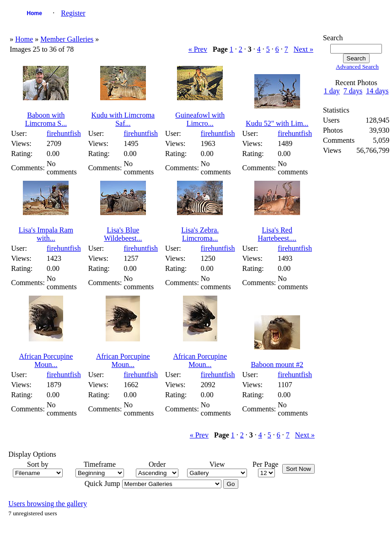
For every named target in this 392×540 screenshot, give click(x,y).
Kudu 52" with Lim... (277, 123)
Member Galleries (67, 39)
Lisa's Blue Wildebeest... (123, 234)
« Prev (198, 49)
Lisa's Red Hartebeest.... (277, 234)
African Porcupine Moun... (46, 360)
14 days (377, 91)
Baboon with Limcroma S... (46, 119)
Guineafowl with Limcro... (200, 119)
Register (73, 13)
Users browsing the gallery (48, 504)
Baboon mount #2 (277, 364)
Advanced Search (357, 67)
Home (35, 13)
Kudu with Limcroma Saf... (123, 119)
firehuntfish (64, 133)
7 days (353, 91)
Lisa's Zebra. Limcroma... (200, 234)
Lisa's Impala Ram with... (46, 234)
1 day (332, 91)
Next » (303, 49)
